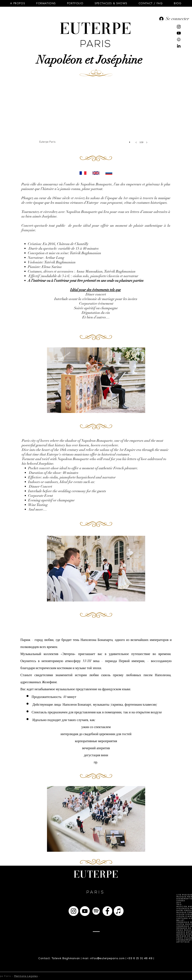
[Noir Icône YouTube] (179, 33)
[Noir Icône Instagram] (179, 27)
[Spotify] (179, 39)
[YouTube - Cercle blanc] (85, 911)
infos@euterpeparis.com (107, 959)
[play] (130, 141)
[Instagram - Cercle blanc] (73, 911)
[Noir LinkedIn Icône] (179, 46)
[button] (18, 3)
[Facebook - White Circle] (107, 911)
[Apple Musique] (119, 911)
